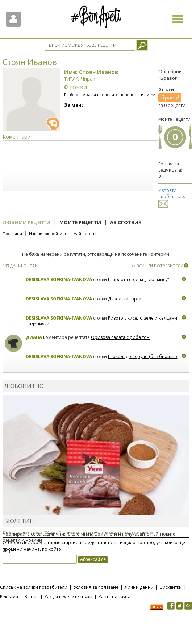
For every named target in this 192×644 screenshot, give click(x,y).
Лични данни (139, 587)
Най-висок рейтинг (48, 233)
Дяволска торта (125, 299)
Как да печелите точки (68, 597)
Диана (34, 337)
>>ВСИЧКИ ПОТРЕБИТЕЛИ (157, 266)
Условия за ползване (96, 587)
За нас (31, 597)
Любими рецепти (26, 222)
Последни (12, 233)
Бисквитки (171, 587)
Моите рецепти (80, 222)
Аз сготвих (126, 222)
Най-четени (85, 233)
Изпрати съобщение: (172, 197)
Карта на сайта (114, 597)
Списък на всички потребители (34, 587)
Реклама (9, 597)
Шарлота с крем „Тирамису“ (138, 280)
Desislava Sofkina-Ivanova (59, 280)
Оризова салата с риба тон (120, 337)
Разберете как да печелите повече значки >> (110, 95)
